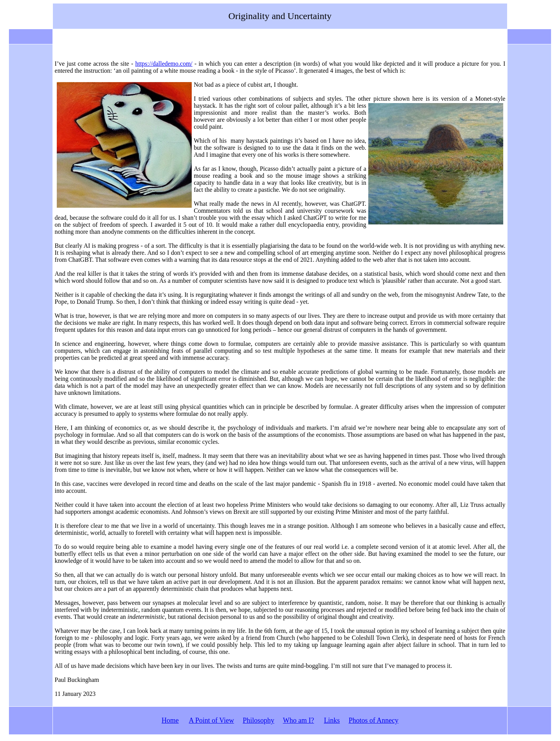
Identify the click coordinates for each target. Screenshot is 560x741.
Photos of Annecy (373, 720)
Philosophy (258, 720)
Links (332, 720)
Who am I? (298, 720)
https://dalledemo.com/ (164, 64)
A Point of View (212, 720)
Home (170, 720)
